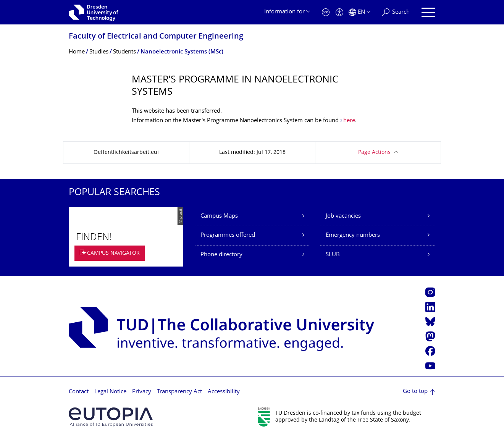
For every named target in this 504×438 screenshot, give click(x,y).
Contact (79, 392)
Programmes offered (228, 235)
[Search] (396, 12)
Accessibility (224, 392)
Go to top (415, 392)
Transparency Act (179, 392)
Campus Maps (219, 216)
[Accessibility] (339, 12)
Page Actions (374, 153)
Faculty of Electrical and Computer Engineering (156, 37)
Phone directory (221, 255)
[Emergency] (326, 12)
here (349, 121)
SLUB (333, 255)
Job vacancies (343, 216)
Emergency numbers (353, 235)
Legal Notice (110, 392)
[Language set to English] (359, 12)
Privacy (142, 392)
